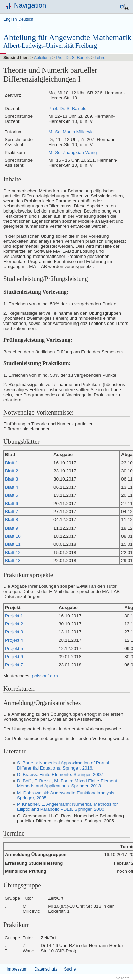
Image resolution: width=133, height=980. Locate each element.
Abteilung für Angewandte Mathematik (67, 37)
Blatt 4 (12, 487)
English (10, 19)
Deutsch (26, 19)
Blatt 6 (12, 503)
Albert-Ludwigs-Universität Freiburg (50, 46)
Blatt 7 (12, 511)
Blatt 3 (12, 479)
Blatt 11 (13, 544)
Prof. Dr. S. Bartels (73, 58)
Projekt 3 (14, 632)
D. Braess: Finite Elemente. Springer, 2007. (61, 774)
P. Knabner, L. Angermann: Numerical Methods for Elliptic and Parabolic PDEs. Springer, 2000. (68, 807)
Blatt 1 (12, 463)
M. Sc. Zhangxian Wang (73, 152)
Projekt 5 (14, 649)
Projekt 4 (14, 640)
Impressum (17, 969)
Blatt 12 (13, 552)
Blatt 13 (13, 561)
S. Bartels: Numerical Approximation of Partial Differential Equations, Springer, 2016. (63, 765)
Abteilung (42, 58)
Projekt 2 (14, 624)
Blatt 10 (13, 536)
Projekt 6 (14, 657)
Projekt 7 (14, 665)
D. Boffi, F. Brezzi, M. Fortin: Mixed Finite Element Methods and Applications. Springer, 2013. (67, 783)
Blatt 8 (12, 520)
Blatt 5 (12, 495)
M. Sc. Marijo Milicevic (71, 132)
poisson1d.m (45, 676)
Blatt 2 (12, 471)
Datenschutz (46, 969)
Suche (70, 969)
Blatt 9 (12, 528)
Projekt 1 (14, 616)
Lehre (100, 58)
